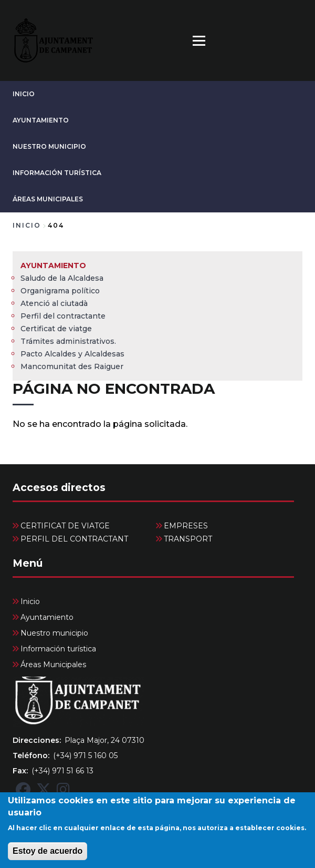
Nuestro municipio (49, 146)
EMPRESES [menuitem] (186, 526)
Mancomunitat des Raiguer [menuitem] (72, 366)
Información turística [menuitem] (58, 649)
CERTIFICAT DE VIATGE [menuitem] (65, 526)
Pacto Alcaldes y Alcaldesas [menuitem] (72, 354)
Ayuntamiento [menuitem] (53, 265)
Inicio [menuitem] (30, 601)
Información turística (57, 173)
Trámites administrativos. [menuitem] (68, 341)
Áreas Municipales (48, 199)
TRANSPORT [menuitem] (188, 539)
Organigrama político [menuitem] (60, 291)
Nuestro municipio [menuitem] (54, 633)
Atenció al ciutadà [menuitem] (54, 303)
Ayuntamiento (41, 120)
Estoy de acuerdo (48, 858)
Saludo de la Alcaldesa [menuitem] (62, 278)
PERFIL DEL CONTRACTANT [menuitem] (74, 539)
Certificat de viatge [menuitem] (56, 329)
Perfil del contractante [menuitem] (63, 316)
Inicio (24, 94)
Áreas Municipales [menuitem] (53, 665)
